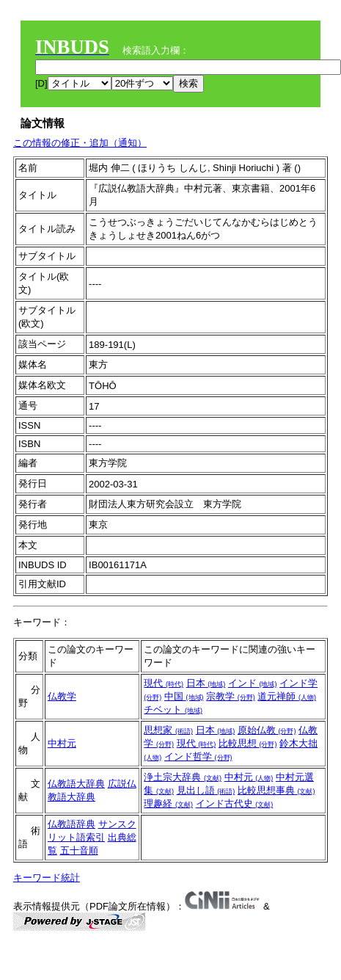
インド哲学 (198, 756)
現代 (164, 683)
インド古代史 (235, 803)
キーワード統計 (47, 878)
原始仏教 (267, 730)
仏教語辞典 (71, 824)
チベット (173, 709)
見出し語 (206, 790)
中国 (184, 696)
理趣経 (168, 803)
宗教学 (231, 696)
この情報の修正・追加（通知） (80, 143)
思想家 (168, 730)
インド (253, 683)
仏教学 (62, 696)
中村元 (62, 743)
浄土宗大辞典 (183, 777)
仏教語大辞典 (76, 784)
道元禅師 (287, 696)
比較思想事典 (276, 790)
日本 (206, 683)
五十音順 (79, 850)
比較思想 (248, 743)
